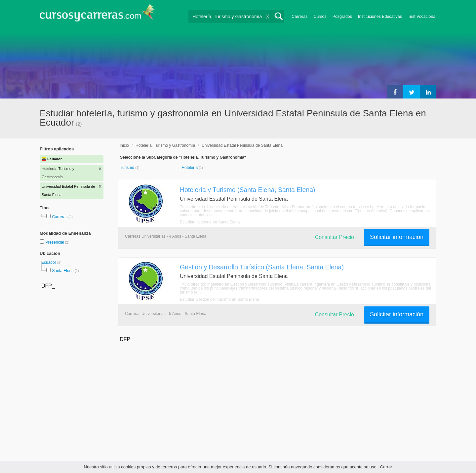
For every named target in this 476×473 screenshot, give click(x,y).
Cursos (320, 17)
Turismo (128, 168)
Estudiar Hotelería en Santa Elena (210, 222)
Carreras (299, 17)
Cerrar (386, 467)
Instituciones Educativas (380, 17)
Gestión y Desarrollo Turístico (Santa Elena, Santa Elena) (262, 267)
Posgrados (342, 17)
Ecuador (49, 262)
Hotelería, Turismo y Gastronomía (165, 145)
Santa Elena (63, 271)
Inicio (124, 145)
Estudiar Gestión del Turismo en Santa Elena (219, 299)
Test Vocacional (422, 17)
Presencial (55, 242)
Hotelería (190, 168)
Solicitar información (397, 237)
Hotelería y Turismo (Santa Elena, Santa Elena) (247, 190)
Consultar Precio (335, 237)
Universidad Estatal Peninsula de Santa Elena (242, 145)
